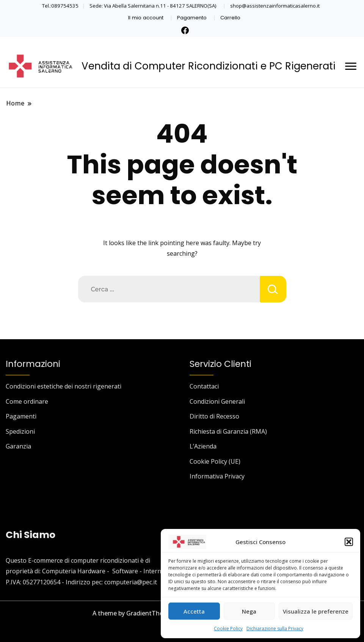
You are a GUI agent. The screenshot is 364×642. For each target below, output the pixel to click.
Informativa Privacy (217, 476)
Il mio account (146, 18)
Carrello (230, 18)
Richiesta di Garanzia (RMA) (228, 431)
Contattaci (204, 386)
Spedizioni (20, 431)
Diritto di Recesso (214, 416)
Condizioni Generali (217, 401)
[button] (349, 542)
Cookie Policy (228, 629)
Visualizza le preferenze (316, 611)
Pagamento (192, 18)
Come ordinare (27, 401)
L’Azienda (203, 446)
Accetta (194, 611)
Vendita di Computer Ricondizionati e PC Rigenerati (209, 66)
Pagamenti (21, 416)
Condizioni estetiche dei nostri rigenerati (64, 386)
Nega (249, 611)
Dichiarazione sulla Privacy (275, 629)
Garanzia (18, 446)
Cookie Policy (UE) (215, 461)
